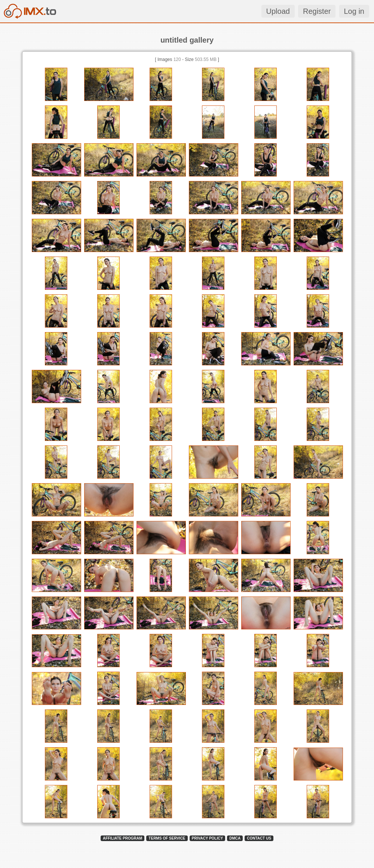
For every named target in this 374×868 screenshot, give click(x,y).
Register (317, 11)
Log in (354, 11)
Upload (278, 11)
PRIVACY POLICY (208, 838)
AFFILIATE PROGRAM (122, 838)
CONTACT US (259, 838)
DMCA (235, 838)
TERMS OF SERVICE (167, 838)
